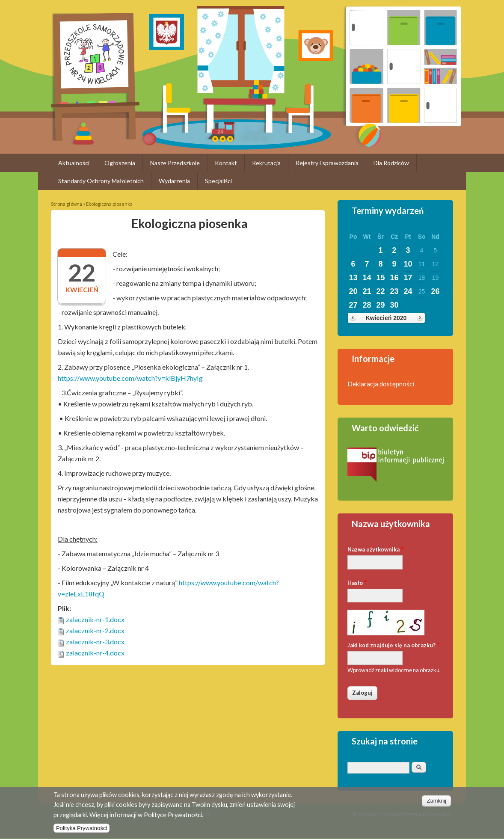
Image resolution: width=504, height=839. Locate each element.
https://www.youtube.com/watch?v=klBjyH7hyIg (130, 378)
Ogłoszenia (120, 163)
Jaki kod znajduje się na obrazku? (394, 645)
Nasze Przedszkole (175, 163)
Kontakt (226, 163)
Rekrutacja (266, 163)
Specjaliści (218, 181)
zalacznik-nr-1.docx (95, 619)
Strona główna (67, 204)
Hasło (357, 582)
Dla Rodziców (391, 163)
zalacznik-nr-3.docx (95, 642)
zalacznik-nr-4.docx (95, 653)
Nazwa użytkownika (376, 549)
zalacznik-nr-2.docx (95, 630)
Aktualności (74, 163)
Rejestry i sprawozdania (327, 163)
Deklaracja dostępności (381, 384)
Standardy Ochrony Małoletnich (101, 181)
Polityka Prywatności (82, 832)
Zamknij (436, 805)
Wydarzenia (174, 181)
